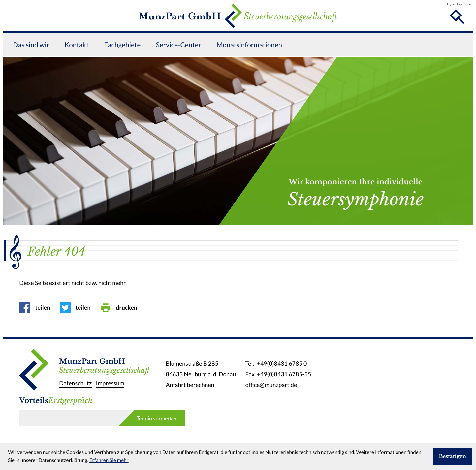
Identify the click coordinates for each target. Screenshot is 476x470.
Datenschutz (75, 384)
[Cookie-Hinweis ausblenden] (452, 457)
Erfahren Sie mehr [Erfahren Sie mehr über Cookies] (109, 461)
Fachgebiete (122, 68)
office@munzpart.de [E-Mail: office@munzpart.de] (271, 385)
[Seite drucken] (121, 308)
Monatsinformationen (249, 68)
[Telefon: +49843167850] (282, 364)
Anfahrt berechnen (190, 385)
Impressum (110, 384)
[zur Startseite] (238, 27)
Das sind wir (31, 68)
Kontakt (77, 68)
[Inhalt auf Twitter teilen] (78, 308)
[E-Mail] (68, 418)
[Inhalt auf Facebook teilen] (37, 308)
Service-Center (179, 68)
